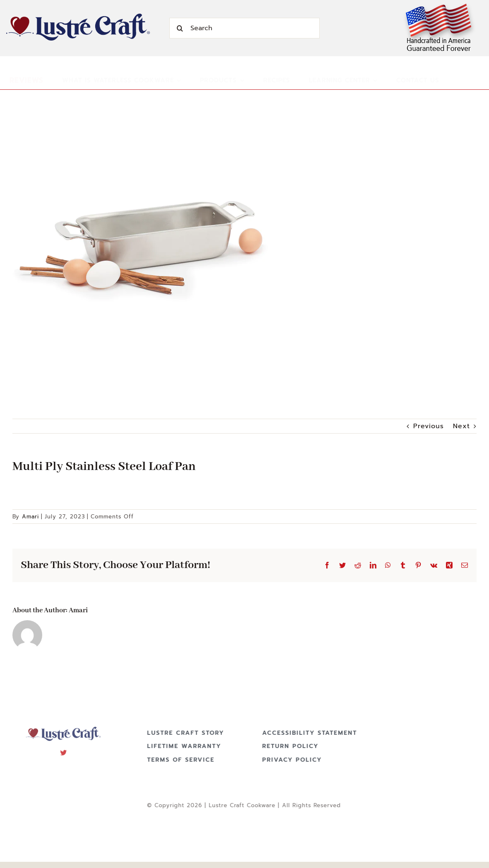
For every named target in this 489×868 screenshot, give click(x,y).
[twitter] (64, 750)
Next (461, 426)
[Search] (244, 28)
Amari (30, 517)
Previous (429, 426)
